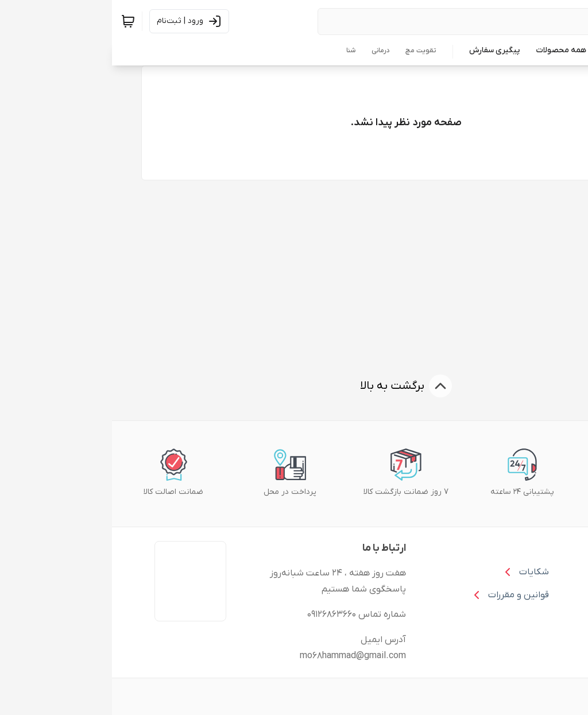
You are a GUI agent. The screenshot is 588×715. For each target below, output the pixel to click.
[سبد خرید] (16, 21)
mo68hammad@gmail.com (241, 656)
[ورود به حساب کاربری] (77, 21)
